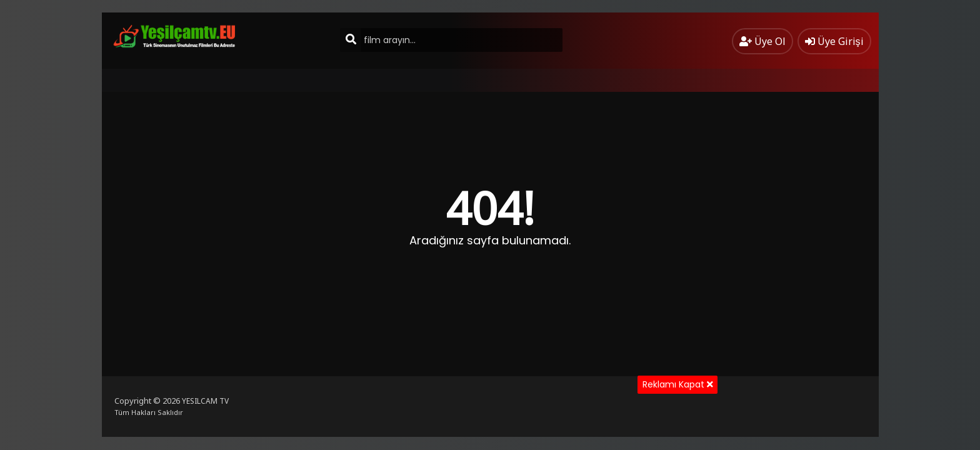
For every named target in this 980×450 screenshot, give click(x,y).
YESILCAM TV (205, 401)
